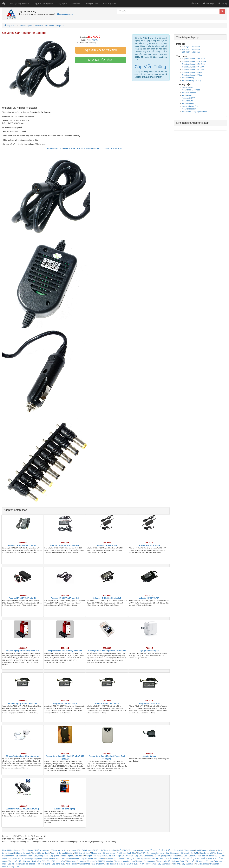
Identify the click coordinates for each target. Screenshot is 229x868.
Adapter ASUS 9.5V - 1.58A (65, 703)
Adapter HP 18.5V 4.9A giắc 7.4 (107, 598)
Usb (17, 867)
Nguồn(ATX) (122, 850)
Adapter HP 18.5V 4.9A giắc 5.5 (65, 598)
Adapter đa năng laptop (65, 809)
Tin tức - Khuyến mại (147, 864)
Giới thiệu (209, 4)
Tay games (133, 850)
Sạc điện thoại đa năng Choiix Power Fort (107, 651)
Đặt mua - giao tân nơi (101, 50)
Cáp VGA (141, 853)
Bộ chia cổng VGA (117, 856)
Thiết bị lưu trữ (91, 4)
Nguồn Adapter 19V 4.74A (193, 67)
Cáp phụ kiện (91, 856)
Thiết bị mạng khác (209, 858)
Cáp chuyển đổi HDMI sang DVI (100, 861)
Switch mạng (87, 850)
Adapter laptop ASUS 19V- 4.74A (23, 703)
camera (5, 858)
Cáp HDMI (102, 856)
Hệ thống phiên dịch (64, 853)
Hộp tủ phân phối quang (35, 858)
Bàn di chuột (109, 850)
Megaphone (96, 853)
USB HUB (98, 850)
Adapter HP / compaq (191, 90)
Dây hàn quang (188, 864)
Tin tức (195, 4)
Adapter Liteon (188, 103)
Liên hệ (223, 4)
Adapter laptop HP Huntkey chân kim (22, 651)
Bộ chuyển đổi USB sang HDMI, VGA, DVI (27, 861)
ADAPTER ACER (54, 148)
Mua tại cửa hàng (101, 60)
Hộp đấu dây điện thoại (115, 864)
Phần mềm (215, 864)
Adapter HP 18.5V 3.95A (149, 545)
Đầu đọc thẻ (172, 856)
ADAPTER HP (69, 148)
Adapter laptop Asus (191, 106)
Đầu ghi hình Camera (11, 850)
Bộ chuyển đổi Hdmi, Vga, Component (32, 856)
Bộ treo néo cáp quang (146, 861)
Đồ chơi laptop (109, 853)
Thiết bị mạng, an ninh (19, 4)
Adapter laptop (26, 26)
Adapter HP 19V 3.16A (107, 545)
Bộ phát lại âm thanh (41, 853)
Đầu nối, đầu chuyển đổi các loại (22, 864)
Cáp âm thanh (8, 856)
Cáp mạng (189, 850)
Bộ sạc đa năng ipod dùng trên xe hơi (23, 756)
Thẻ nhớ (177, 864)
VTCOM (95, 40)
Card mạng (148, 856)
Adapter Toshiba (189, 93)
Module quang (8, 867)
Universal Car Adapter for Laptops (50, 26)
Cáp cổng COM (157, 858)
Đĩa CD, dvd (132, 864)
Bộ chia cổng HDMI (191, 858)
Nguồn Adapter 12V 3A (192, 75)
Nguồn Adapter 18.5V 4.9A (193, 64)
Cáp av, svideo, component (92, 858)
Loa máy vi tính (142, 858)
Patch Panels (71, 864)
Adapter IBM (187, 101)
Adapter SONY (188, 98)
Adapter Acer (188, 87)
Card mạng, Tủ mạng (148, 850)
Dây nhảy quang (165, 864)
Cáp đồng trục (58, 864)
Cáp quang (54, 856)
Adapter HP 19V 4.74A (149, 598)
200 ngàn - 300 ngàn (191, 49)
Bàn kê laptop (28, 850)
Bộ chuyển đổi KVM (189, 853)
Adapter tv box (149, 756)
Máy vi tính (10, 26)
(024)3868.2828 (65, 14)
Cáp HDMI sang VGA (56, 861)
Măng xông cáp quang (76, 861)
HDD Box (183, 856)
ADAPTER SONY (102, 148)
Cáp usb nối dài (17, 858)
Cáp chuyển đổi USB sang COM (171, 861)
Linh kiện (76, 4)
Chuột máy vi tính (59, 850)
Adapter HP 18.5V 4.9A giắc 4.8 (23, 598)
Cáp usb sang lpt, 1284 (125, 861)
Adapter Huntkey (189, 109)
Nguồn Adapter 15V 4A (192, 72)
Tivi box (222, 856)
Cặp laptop (79, 856)
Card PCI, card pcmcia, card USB (203, 856)
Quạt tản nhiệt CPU (173, 858)
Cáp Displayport (173, 853)
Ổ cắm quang (160, 856)
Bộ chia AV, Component (115, 858)
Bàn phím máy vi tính (70, 858)
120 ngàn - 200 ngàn (191, 46)
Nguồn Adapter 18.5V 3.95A (194, 61)
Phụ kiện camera (202, 850)
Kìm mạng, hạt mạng (155, 853)
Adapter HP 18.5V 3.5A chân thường (23, 809)
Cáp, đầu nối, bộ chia (44, 4)
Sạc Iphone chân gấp (149, 651)
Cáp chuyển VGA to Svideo (211, 853)
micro (214, 850)
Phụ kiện (62, 4)
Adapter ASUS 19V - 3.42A (107, 703)
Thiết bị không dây (43, 850)
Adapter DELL (188, 95)
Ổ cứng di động (165, 850)
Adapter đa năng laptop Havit (194, 112)
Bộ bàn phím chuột (22, 853)
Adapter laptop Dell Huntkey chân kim (65, 651)
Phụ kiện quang (44, 864)
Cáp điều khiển (203, 864)
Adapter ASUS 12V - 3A (149, 703)
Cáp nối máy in (54, 858)
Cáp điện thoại (84, 864)
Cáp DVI (138, 856)
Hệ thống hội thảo (82, 853)
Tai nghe (130, 858)
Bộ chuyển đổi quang (195, 861)
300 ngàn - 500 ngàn (191, 52)
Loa (53, 853)
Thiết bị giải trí (109, 4)
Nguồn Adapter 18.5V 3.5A (193, 59)
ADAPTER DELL (118, 148)
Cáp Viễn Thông (150, 67)
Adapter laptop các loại (192, 80)
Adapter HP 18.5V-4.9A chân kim (23, 545)
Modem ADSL (75, 850)
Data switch (179, 850)
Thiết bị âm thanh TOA (126, 853)
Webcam (129, 856)
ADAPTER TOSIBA (85, 148)
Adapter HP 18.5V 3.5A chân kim (65, 545)
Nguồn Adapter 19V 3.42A (193, 69)
